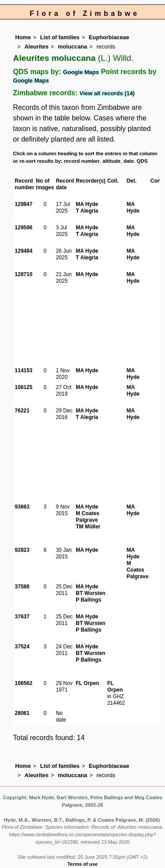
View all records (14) (107, 93)
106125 (24, 387)
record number (82, 161)
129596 (24, 228)
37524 (22, 647)
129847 (24, 204)
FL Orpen (87, 683)
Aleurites (37, 47)
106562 (24, 683)
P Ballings (88, 600)
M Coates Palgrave (87, 517)
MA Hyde (87, 204)
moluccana (72, 47)
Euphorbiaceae (109, 37)
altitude (112, 161)
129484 (24, 251)
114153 (24, 370)
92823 (22, 550)
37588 (22, 587)
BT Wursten (90, 593)
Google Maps (81, 72)
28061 (22, 713)
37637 (22, 617)
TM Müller (88, 527)
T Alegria (87, 211)
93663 (22, 507)
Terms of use (82, 864)
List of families (60, 37)
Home (23, 37)
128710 (24, 274)
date (128, 161)
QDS (142, 161)
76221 (22, 411)
